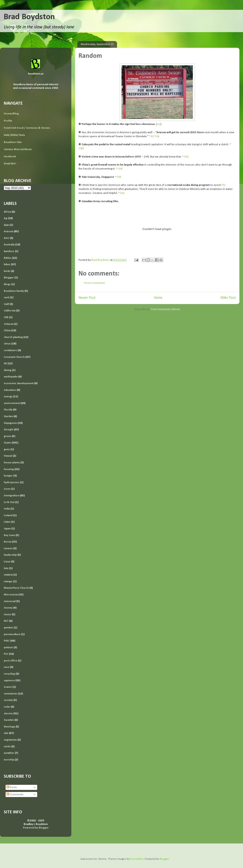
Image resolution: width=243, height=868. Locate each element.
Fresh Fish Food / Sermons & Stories (27, 128)
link (186, 157)
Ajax (6, 225)
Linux (7, 562)
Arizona (8, 231)
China (7, 330)
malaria (8, 575)
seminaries (11, 694)
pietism (8, 647)
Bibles (8, 258)
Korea (7, 542)
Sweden (9, 720)
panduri (8, 628)
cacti (7, 297)
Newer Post (87, 298)
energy (8, 397)
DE (5, 364)
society (8, 700)
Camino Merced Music (18, 149)
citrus (7, 344)
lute (6, 568)
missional (10, 601)
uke (6, 733)
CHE (120, 169)
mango (8, 581)
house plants (12, 463)
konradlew (137, 859)
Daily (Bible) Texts (14, 135)
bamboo (9, 251)
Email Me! (10, 164)
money (8, 608)
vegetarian (10, 740)
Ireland (8, 515)
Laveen (8, 548)
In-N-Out (9, 502)
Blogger (9, 278)
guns (7, 449)
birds (7, 271)
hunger (8, 476)
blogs (7, 284)
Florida (8, 410)
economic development (19, 383)
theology (9, 727)
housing (9, 469)
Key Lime (9, 535)
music (7, 614)
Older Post (228, 298)
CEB (6, 317)
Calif (6, 304)
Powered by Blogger (36, 828)
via (159, 124)
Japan (7, 529)
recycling (9, 674)
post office (10, 661)
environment (12, 403)
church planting (13, 337)
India (7, 509)
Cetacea (9, 324)
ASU (6, 238)
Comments (15, 794)
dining (8, 370)
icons (7, 489)
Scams (8, 687)
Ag (5, 218)
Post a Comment (94, 283)
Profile (8, 121)
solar (7, 707)
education (10, 390)
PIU (223, 185)
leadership (10, 555)
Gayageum (10, 423)
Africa (7, 212)
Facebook (10, 156)
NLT (6, 621)
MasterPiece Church (16, 588)
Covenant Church (14, 357)
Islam (7, 522)
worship (9, 760)
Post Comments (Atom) (166, 309)
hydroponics (12, 482)
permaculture (12, 634)
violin (7, 747)
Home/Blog (11, 114)
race (6, 667)
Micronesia (11, 595)
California (10, 311)
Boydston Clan (13, 142)
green (7, 436)
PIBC (7, 641)
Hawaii (8, 456)
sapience (9, 681)
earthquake (11, 377)
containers (10, 350)
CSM (81, 148)
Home (158, 298)
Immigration (11, 496)
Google (8, 430)
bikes (7, 264)
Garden (8, 416)
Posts (12, 787)
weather (9, 753)
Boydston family (14, 291)
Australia (9, 245)
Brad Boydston (29, 17)
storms (8, 714)
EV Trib (155, 136)
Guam (7, 443)
